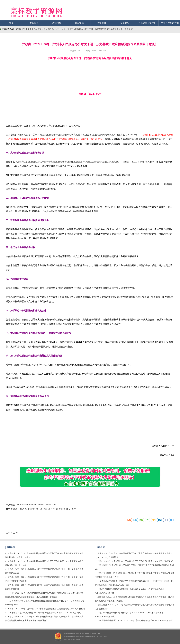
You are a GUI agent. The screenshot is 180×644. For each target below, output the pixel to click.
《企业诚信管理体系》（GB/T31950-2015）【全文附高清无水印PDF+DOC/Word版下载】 (136, 621)
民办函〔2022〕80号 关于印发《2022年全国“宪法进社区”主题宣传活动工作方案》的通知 (46, 609)
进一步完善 (41, 509)
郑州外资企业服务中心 (26, 29)
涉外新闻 (102, 23)
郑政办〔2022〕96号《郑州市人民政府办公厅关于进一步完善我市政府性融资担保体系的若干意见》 (91, 29)
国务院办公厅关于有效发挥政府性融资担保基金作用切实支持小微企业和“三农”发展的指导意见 (67, 135)
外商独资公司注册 (147, 23)
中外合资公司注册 (170, 23)
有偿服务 (125, 23)
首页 (11, 23)
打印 (9, 533)
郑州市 (31, 509)
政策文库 (79, 23)
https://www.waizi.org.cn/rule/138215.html (37, 505)
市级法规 (42, 29)
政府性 (51, 509)
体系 (68, 509)
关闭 (16, 533)
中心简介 (34, 23)
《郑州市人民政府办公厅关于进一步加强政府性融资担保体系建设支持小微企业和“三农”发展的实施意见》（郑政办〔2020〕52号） (80, 162)
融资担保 (60, 509)
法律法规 (57, 23)
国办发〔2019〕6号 (128, 135)
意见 (74, 509)
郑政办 (23, 509)
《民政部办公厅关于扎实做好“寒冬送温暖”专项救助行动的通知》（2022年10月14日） (45, 613)
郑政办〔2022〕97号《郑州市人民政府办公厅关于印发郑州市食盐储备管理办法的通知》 (136, 561)
